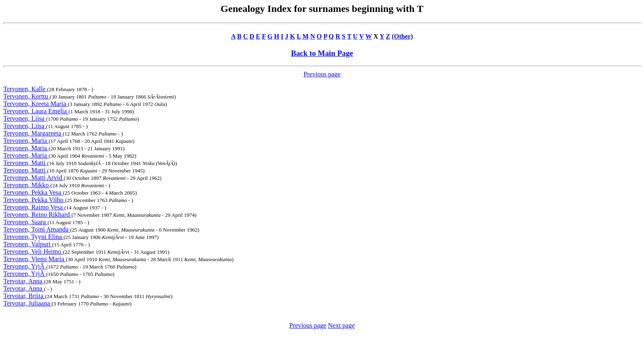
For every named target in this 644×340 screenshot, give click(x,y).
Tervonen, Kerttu (26, 96)
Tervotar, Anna (24, 281)
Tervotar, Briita (24, 296)
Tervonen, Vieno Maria (34, 259)
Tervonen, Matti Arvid (33, 178)
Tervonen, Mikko (27, 185)
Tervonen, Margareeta (33, 133)
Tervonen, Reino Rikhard (37, 215)
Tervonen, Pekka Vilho (34, 200)
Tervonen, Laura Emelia (36, 111)
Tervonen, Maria (26, 141)
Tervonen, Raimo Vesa (34, 207)
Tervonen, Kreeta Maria (36, 104)
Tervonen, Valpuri (28, 244)
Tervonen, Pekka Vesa (33, 192)
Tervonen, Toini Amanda (37, 229)
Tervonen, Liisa (25, 118)
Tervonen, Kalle (25, 89)
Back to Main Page (322, 53)
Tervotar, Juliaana (28, 303)
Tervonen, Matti (25, 163)
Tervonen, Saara (25, 222)
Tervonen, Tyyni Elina (33, 237)
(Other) (402, 36)
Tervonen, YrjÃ (25, 266)
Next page (341, 325)
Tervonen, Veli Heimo (33, 252)
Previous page (322, 74)
